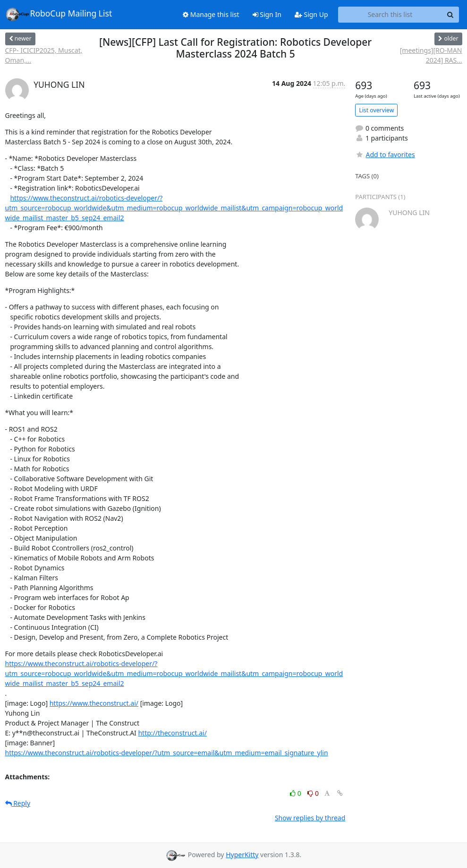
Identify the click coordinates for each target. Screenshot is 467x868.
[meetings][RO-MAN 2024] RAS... (431, 55)
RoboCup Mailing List (59, 14)
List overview (376, 110)
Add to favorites (385, 154)
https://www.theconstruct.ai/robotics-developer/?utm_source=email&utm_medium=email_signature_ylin (167, 753)
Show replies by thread (310, 818)
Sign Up (311, 14)
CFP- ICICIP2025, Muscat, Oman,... (44, 55)
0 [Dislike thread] (313, 793)
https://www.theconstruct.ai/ (94, 703)
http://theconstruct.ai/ (172, 733)
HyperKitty (242, 855)
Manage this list (211, 14)
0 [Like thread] (296, 793)
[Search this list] (390, 15)
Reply (18, 803)
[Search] (450, 15)
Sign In (267, 14)
